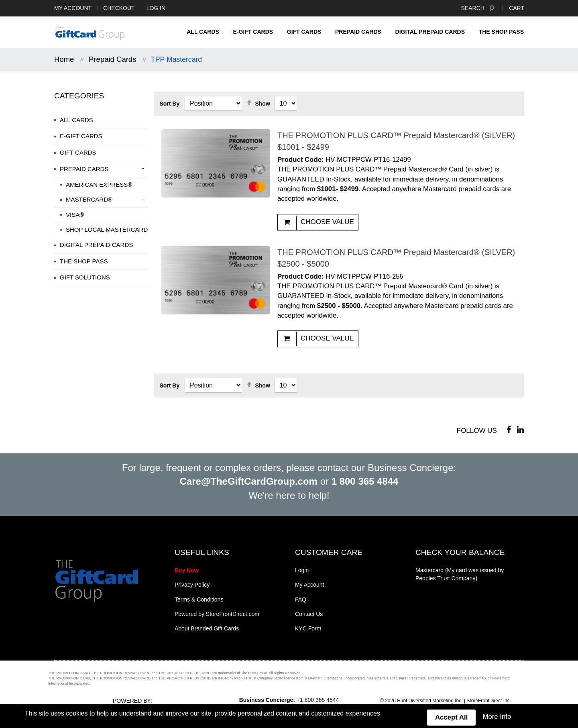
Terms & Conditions (199, 600)
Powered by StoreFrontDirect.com (217, 614)
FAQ (301, 600)
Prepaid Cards (112, 59)
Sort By (169, 104)
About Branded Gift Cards (207, 628)
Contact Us (309, 614)
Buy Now (187, 570)
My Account (73, 8)
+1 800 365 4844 (318, 700)
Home (64, 59)
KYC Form (308, 628)
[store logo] (90, 33)
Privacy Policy (192, 585)
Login (302, 570)
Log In (156, 8)
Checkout (119, 8)
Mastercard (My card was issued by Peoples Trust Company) (460, 574)
